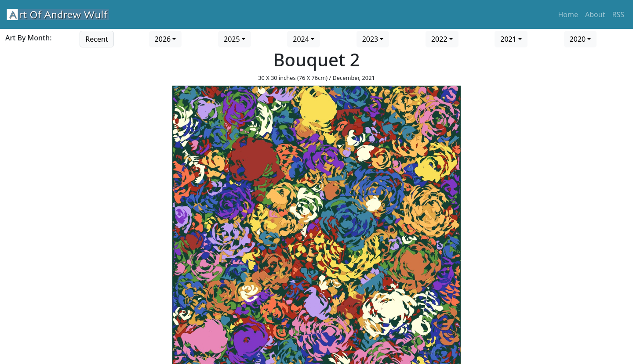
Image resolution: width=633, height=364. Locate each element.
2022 (439, 39)
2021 (508, 39)
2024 (301, 39)
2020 (578, 39)
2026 (163, 39)
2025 (232, 39)
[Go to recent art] (96, 38)
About (595, 14)
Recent (96, 39)
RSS (618, 14)
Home (568, 14)
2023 (370, 39)
